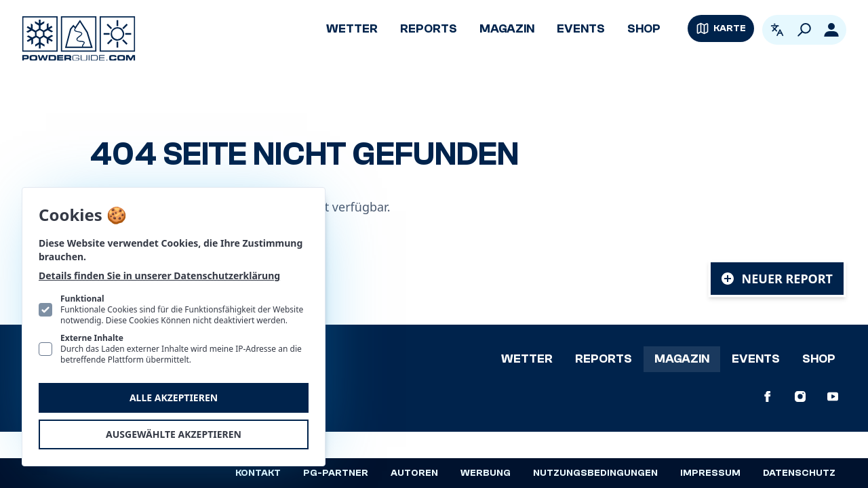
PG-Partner (336, 473)
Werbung (486, 473)
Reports (429, 29)
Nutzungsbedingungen (595, 473)
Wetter (352, 29)
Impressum (710, 473)
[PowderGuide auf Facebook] (768, 396)
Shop (644, 29)
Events (581, 29)
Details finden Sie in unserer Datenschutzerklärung (159, 276)
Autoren (414, 473)
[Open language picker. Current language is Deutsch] (777, 30)
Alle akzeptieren (174, 398)
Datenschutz (799, 473)
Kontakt (258, 473)
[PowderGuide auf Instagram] (800, 396)
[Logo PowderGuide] (79, 39)
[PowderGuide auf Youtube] (833, 396)
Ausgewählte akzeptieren (174, 434)
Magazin (507, 29)
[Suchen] (804, 30)
